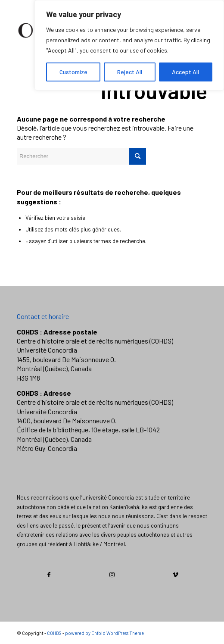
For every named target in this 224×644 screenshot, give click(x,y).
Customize (73, 72)
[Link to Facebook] (49, 575)
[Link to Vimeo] (175, 575)
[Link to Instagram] (112, 575)
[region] (129, 45)
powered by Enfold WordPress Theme (104, 633)
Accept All (185, 72)
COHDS (54, 633)
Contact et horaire (43, 316)
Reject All (130, 72)
